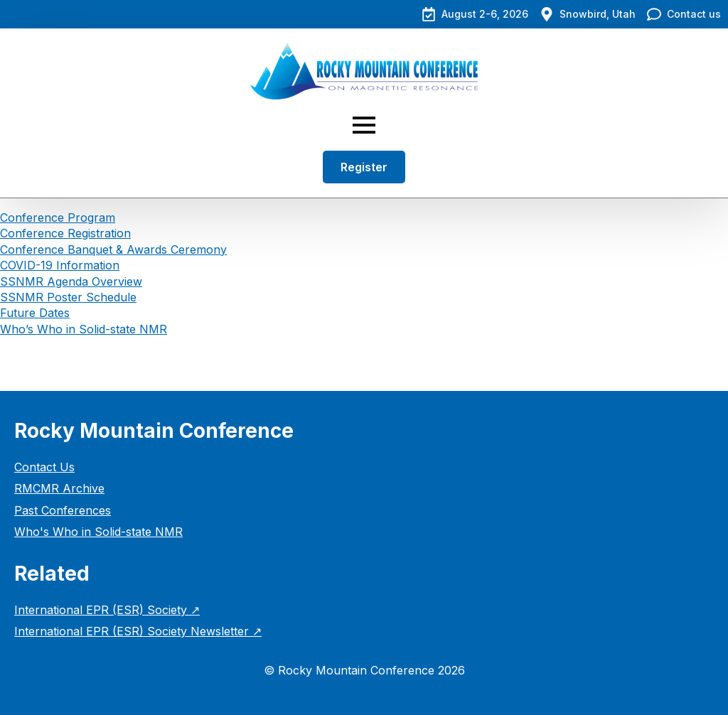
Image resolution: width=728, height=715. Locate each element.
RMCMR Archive (59, 488)
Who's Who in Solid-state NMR (98, 532)
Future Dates (35, 313)
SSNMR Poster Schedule (68, 297)
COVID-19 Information (60, 265)
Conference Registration (65, 233)
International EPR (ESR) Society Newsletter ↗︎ (138, 631)
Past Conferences (63, 510)
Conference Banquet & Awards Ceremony (113, 249)
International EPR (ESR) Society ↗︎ (107, 610)
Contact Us (44, 467)
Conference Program (58, 217)
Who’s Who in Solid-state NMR (84, 329)
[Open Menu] (364, 125)
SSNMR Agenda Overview (71, 281)
